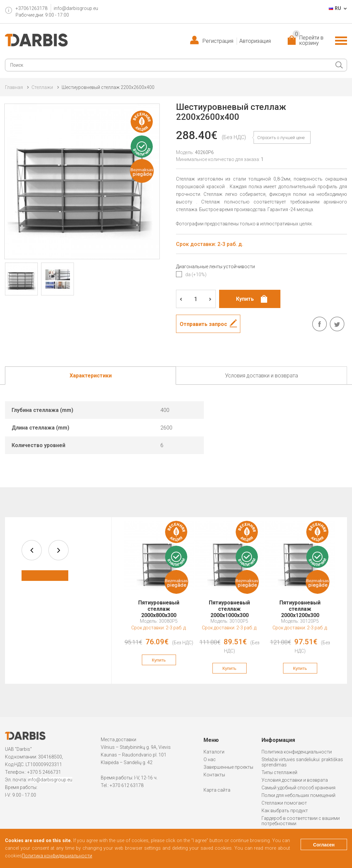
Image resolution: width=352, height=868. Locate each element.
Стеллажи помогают (284, 803)
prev (32, 550)
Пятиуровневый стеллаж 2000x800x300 (159, 606)
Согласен (324, 845)
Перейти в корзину (308, 40)
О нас (210, 759)
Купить (159, 660)
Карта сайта (217, 790)
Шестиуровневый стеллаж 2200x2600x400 (108, 87)
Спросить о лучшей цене (281, 138)
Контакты (214, 775)
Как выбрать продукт (285, 811)
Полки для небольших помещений (298, 795)
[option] (159, 596)
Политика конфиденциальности (297, 752)
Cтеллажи (42, 87)
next (59, 550)
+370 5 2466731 (44, 772)
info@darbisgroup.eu (76, 8)
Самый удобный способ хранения (298, 788)
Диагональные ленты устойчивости (215, 267)
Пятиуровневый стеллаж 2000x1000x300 (229, 606)
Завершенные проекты (228, 767)
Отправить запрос (203, 324)
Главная (14, 87)
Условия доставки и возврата (295, 780)
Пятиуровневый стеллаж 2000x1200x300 (300, 606)
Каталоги (214, 752)
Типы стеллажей (279, 772)
